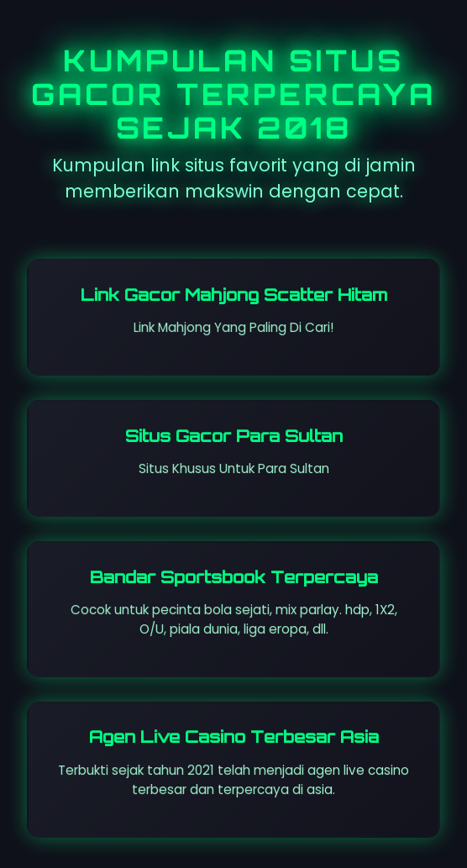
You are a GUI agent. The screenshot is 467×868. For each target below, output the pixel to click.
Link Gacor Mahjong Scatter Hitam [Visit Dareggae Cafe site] (234, 295)
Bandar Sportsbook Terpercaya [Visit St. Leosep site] (234, 577)
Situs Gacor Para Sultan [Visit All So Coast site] (234, 436)
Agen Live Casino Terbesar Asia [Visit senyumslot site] (234, 737)
